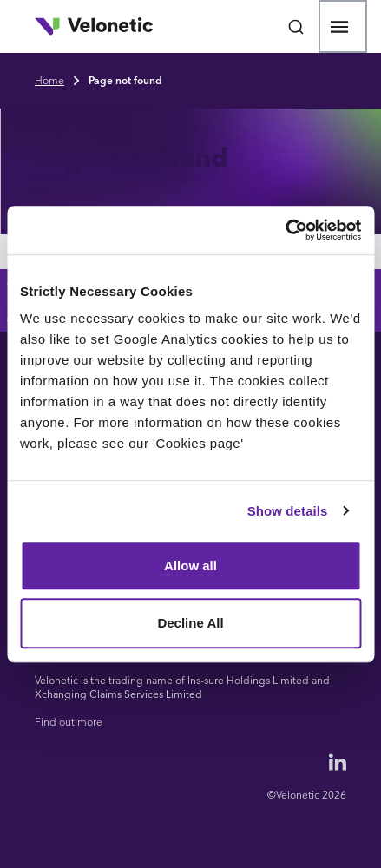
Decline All (190, 623)
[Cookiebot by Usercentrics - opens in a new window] (285, 230)
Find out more (69, 722)
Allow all (190, 566)
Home (49, 80)
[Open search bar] (296, 26)
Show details (288, 511)
